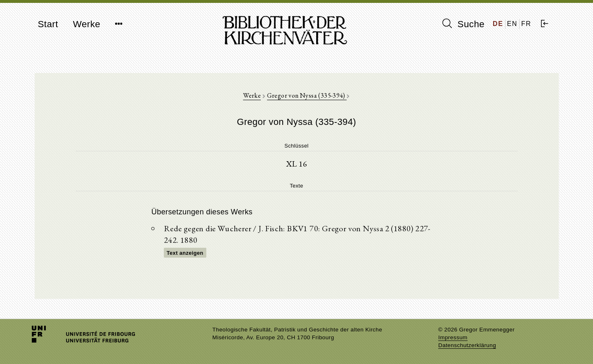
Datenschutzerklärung (467, 345)
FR (526, 24)
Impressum (453, 337)
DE (498, 24)
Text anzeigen (185, 253)
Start (48, 24)
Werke (87, 24)
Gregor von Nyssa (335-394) (307, 95)
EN (512, 24)
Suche (463, 24)
